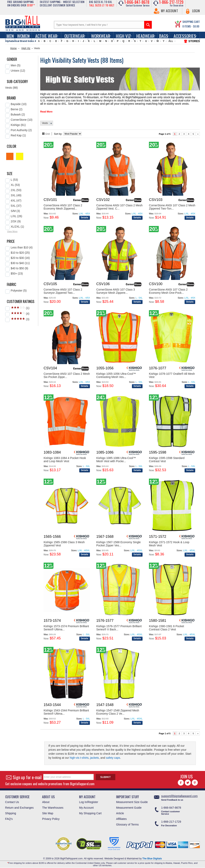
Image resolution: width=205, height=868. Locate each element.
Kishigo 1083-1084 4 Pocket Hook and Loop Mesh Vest (65, 458)
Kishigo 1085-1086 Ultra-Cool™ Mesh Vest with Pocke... (116, 458)
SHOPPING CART (191, 22)
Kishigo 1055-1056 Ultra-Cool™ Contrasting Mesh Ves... (116, 374)
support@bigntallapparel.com (179, 794)
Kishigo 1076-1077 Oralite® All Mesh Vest (172, 374)
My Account (169, 11)
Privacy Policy (51, 817)
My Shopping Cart (90, 812)
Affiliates (121, 817)
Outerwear (74, 36)
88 (106, 60)
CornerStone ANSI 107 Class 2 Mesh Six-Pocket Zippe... (67, 374)
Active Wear (46, 36)
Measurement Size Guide (132, 800)
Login (196, 11)
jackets (94, 756)
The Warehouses (53, 806)
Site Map (48, 812)
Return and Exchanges (19, 806)
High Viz (123, 36)
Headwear (145, 36)
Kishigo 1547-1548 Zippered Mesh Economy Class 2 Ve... (118, 710)
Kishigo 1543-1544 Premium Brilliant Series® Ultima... (66, 710)
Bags (164, 36)
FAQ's (9, 817)
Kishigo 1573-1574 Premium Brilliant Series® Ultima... (66, 626)
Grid (48, 132)
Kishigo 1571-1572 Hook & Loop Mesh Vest (169, 542)
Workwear (101, 36)
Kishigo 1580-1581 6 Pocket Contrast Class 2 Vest (166, 626)
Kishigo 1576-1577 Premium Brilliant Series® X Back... (119, 626)
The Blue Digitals (152, 857)
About (46, 800)
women (23, 36)
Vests (45, 122)
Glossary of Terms (127, 823)
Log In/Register (89, 800)
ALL (171, 41)
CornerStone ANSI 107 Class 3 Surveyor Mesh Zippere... (116, 290)
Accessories (185, 36)
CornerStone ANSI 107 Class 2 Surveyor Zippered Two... (63, 290)
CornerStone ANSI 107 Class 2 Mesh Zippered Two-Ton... (172, 205)
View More (12, 231)
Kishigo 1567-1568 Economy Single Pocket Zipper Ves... (119, 542)
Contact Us (12, 800)
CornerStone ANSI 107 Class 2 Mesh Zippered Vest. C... (119, 205)
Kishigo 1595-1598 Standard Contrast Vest (167, 458)
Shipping (11, 812)
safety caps (113, 756)
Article (120, 812)
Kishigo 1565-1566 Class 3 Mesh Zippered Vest (64, 542)
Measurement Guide (129, 806)
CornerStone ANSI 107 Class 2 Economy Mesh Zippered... (63, 205)
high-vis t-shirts (79, 756)
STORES (194, 41)
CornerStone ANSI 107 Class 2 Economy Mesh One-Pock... (168, 290)
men (10, 36)
